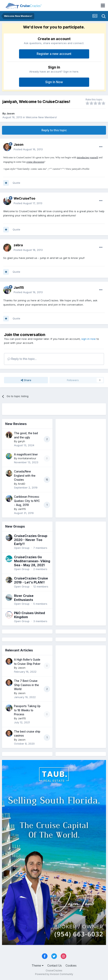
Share (26, 380)
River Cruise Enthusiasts (24, 598)
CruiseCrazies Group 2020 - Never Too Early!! (31, 540)
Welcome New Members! (41, 117)
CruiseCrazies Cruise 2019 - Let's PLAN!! (31, 580)
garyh (21, 441)
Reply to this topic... (22, 359)
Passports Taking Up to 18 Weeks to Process (27, 710)
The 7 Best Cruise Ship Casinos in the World (26, 685)
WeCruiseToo (24, 198)
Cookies (71, 965)
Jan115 (19, 288)
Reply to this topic (54, 130)
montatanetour (27, 458)
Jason (11, 113)
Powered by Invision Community (54, 974)
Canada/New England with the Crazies (25, 476)
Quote (16, 183)
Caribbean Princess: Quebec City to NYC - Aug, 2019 (27, 501)
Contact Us (55, 965)
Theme (38, 965)
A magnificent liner (26, 454)
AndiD (22, 484)
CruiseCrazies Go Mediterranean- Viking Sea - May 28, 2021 (32, 561)
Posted (28, 149)
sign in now (89, 339)
